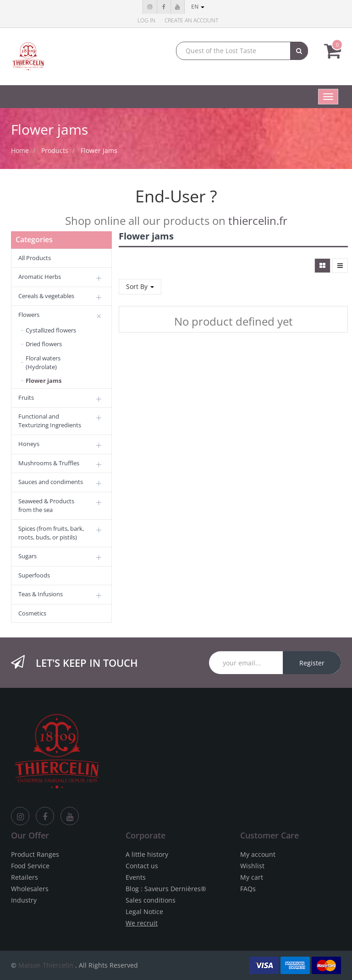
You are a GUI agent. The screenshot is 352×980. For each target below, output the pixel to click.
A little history (147, 854)
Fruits (26, 397)
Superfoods (34, 575)
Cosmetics (32, 613)
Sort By (140, 286)
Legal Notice (144, 912)
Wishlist (252, 866)
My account (258, 854)
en (198, 7)
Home (20, 150)
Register (312, 663)
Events (136, 877)
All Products (35, 258)
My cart (252, 877)
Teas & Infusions (41, 594)
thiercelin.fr (258, 220)
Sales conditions (151, 900)
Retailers (25, 877)
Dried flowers (44, 344)
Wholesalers (30, 889)
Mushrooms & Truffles (49, 463)
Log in (146, 20)
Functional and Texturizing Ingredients (50, 421)
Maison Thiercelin (46, 965)
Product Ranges (35, 854)
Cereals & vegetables (46, 296)
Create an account (191, 20)
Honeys (29, 444)
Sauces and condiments (51, 482)
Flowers (29, 315)
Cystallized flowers (51, 330)
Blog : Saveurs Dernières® (166, 889)
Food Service (30, 866)
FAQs (248, 889)
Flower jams (99, 150)
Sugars (27, 556)
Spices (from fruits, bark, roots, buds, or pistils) (51, 533)
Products (55, 150)
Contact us (142, 866)
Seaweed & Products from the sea (46, 505)
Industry (24, 900)
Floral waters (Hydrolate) (43, 362)
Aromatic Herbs (40, 277)
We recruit (142, 923)
